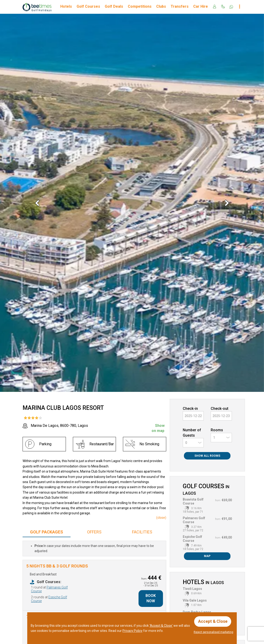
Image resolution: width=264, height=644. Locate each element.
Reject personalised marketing (213, 632)
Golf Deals (114, 6)
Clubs (161, 6)
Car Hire (201, 6)
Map (207, 556)
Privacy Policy (132, 630)
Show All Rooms (207, 456)
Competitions (140, 6)
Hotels (66, 6)
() (161, 518)
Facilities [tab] (142, 532)
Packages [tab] (47, 532)
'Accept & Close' (161, 625)
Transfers (180, 6)
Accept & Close (213, 621)
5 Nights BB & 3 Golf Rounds (57, 566)
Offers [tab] (94, 532)
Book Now (151, 598)
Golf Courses (88, 6)
